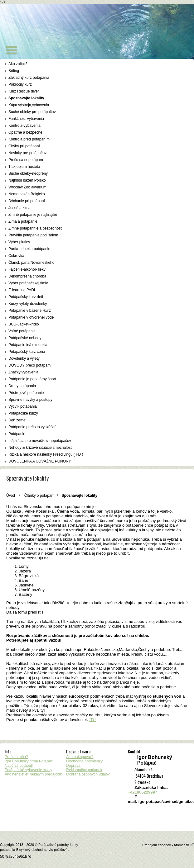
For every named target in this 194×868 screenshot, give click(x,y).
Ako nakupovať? (80, 757)
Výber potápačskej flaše (28, 283)
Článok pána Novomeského (31, 263)
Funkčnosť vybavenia (26, 119)
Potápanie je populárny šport (32, 379)
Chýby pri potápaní (24, 146)
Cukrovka (16, 256)
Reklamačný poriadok (84, 770)
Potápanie (17, 434)
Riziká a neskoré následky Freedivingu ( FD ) (46, 454)
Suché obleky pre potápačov (32, 112)
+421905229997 (143, 792)
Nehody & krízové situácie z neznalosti (40, 448)
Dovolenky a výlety (24, 358)
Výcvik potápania (23, 406)
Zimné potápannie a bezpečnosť (35, 228)
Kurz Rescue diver (24, 91)
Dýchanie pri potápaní (27, 201)
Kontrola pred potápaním (29, 139)
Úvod (11, 496)
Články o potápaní (39, 496)
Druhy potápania (22, 386)
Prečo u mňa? (16, 757)
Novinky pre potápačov (27, 153)
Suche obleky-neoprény (28, 173)
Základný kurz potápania (29, 78)
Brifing (14, 71)
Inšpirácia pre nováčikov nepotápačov (40, 441)
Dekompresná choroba (27, 276)
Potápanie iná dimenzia (28, 345)
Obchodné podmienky (84, 761)
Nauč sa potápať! (19, 766)
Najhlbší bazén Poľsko (27, 180)
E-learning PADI (22, 290)
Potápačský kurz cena (27, 352)
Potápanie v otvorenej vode (31, 317)
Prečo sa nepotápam (26, 160)
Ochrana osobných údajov (88, 774)
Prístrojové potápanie (26, 393)
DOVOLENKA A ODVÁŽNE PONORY (40, 461)
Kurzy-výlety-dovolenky (28, 304)
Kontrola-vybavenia (24, 126)
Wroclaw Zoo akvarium (27, 187)
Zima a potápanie (23, 221)
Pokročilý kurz (20, 84)
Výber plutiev (19, 242)
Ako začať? (18, 64)
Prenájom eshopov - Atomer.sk (168, 845)
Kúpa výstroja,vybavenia (29, 105)
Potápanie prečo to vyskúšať (32, 427)
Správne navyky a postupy (30, 400)
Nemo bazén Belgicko (27, 194)
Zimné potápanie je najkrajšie (33, 215)
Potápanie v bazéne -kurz (30, 311)
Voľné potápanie (22, 331)
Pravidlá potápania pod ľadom (33, 235)
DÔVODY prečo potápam (29, 365)
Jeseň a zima (19, 208)
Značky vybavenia (23, 372)
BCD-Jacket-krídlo (24, 324)
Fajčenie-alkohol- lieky (27, 269)
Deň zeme (17, 420)
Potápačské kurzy (23, 413)
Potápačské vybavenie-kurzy (29, 770)
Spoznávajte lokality (26, 98)
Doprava (73, 766)
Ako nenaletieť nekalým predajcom (34, 774)
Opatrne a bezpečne (25, 132)
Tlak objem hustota (24, 167)
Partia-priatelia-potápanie (29, 249)
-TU (92, 720)
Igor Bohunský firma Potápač (29, 761)
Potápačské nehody (25, 338)
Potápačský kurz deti (26, 297)
